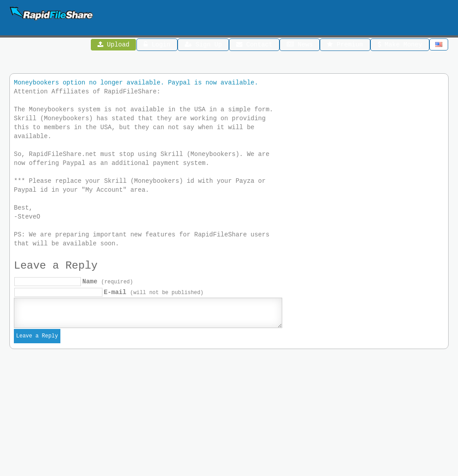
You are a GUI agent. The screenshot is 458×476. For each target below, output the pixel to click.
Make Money (400, 45)
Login (157, 45)
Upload (114, 45)
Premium (345, 45)
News (300, 45)
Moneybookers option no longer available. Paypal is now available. (136, 84)
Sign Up (203, 45)
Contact (254, 45)
